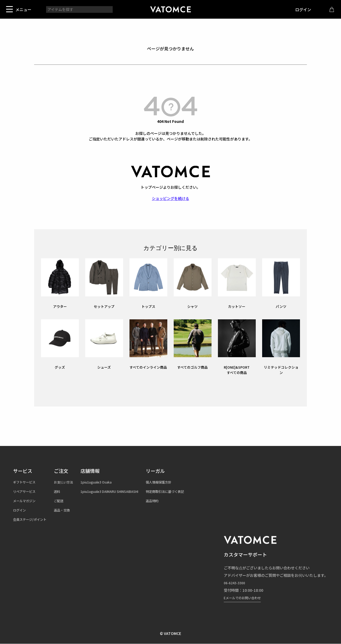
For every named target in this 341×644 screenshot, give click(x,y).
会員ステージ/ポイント (32, 519)
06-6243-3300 (236, 583)
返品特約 (172, 501)
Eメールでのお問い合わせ (245, 598)
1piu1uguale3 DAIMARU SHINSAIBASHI (123, 491)
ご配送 (65, 501)
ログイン (299, 9)
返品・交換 (68, 510)
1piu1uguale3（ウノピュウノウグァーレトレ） (170, 9)
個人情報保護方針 (180, 482)
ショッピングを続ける (170, 198)
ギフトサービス (26, 482)
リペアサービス (26, 491)
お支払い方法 (70, 482)
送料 (63, 491)
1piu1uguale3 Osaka (107, 482)
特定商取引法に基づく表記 (187, 491)
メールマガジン (26, 501)
